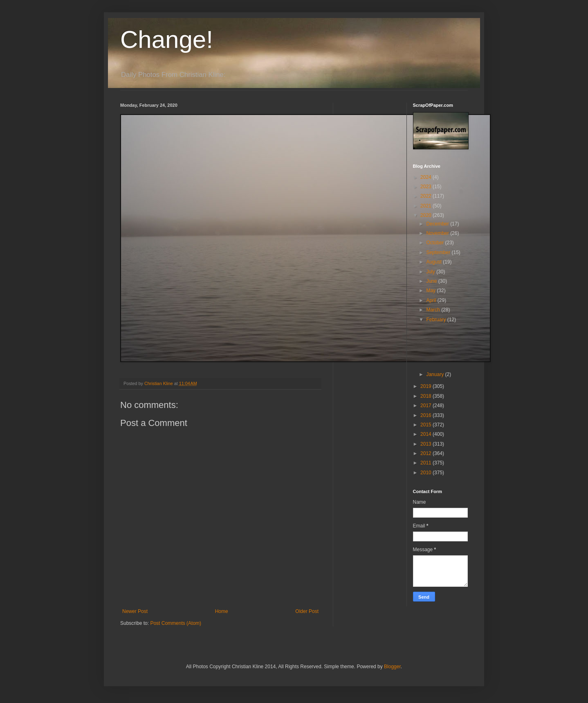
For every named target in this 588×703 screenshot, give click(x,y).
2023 (426, 187)
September (439, 252)
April (432, 300)
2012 (426, 453)
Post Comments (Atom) (176, 623)
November (438, 233)
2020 (426, 215)
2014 (426, 434)
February (437, 320)
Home (222, 611)
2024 (426, 177)
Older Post (307, 611)
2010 (426, 473)
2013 (426, 444)
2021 (426, 206)
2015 (426, 425)
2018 (426, 396)
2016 (426, 415)
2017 (426, 406)
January (435, 374)
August (434, 262)
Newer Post (135, 611)
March (434, 310)
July (431, 272)
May (431, 291)
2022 (426, 196)
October (435, 243)
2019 (426, 386)
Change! (167, 39)
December (438, 224)
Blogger (392, 667)
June (432, 281)
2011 (426, 463)
